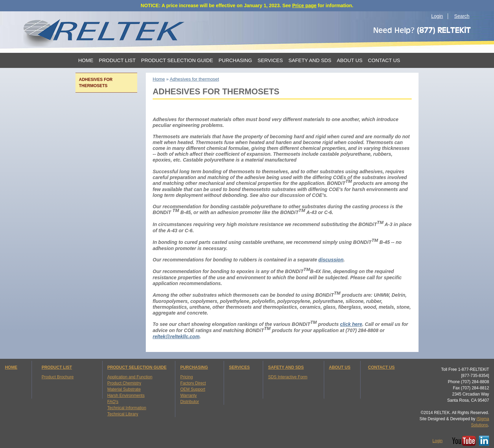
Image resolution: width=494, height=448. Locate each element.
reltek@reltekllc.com (176, 337)
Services (270, 60)
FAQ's (113, 402)
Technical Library (123, 414)
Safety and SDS (310, 60)
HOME (11, 367)
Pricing (186, 377)
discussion (331, 260)
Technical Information (127, 408)
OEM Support (193, 389)
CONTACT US (381, 367)
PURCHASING (194, 367)
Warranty (188, 396)
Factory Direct (193, 383)
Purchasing (235, 60)
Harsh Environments (126, 396)
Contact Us (384, 60)
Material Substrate (124, 389)
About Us (350, 60)
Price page (304, 5)
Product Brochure (57, 377)
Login (437, 16)
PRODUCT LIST (57, 367)
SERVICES (239, 367)
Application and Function (130, 377)
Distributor (190, 402)
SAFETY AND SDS (286, 367)
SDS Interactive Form (288, 377)
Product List (117, 60)
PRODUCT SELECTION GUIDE (137, 367)
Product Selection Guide (177, 60)
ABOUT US (340, 367)
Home (86, 60)
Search (462, 16)
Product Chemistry (124, 383)
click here (351, 324)
